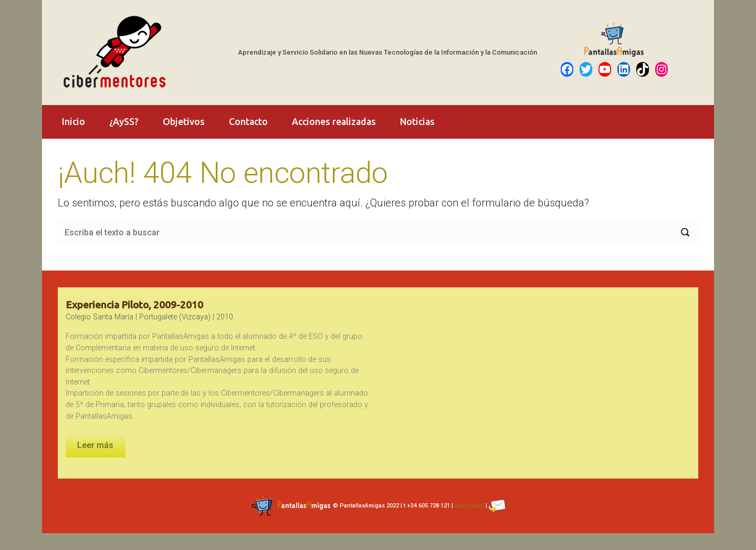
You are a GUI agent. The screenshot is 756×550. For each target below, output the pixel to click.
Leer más (95, 445)
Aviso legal (469, 506)
